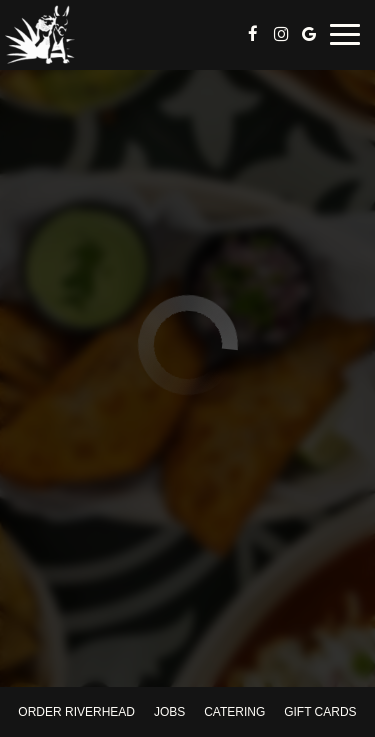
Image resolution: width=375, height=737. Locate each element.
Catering (234, 712)
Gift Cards (320, 712)
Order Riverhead (76, 712)
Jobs (169, 712)
